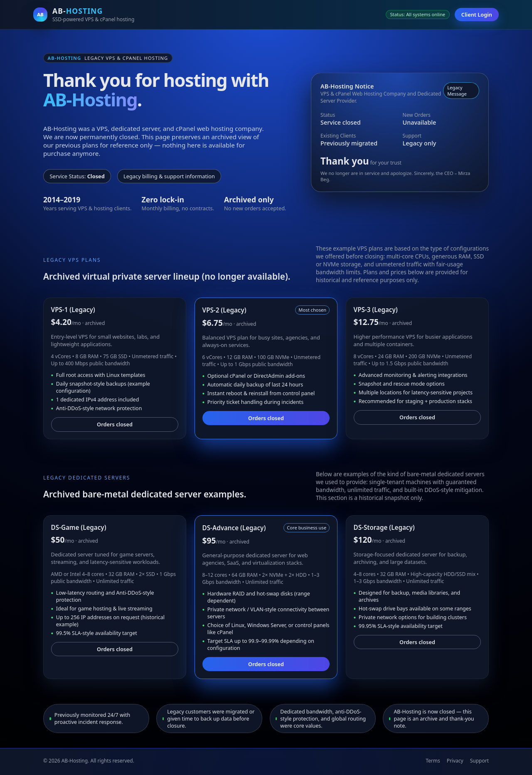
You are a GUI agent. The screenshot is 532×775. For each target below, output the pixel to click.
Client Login (477, 15)
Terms (433, 761)
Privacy (455, 761)
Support (479, 761)
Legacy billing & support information (169, 176)
